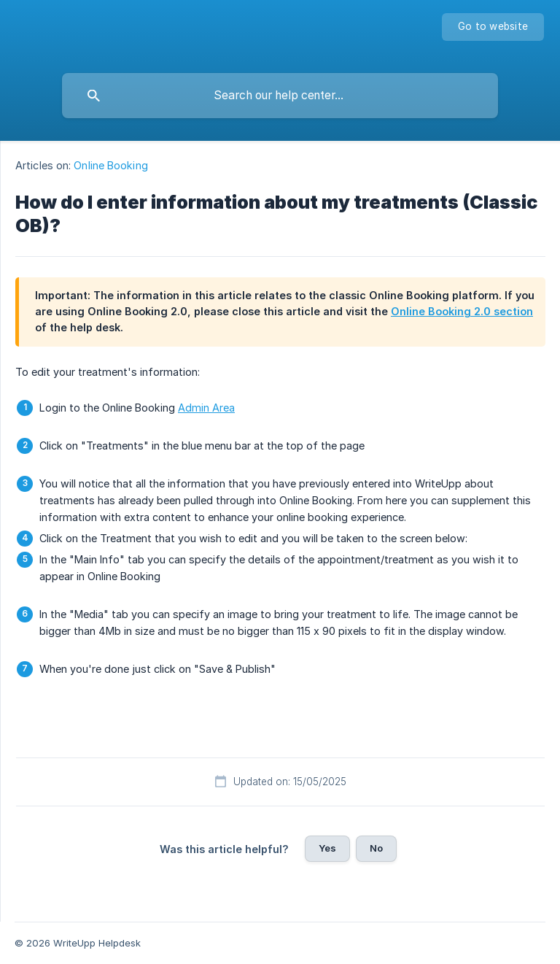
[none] (493, 27)
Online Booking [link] (110, 165)
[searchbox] (280, 96)
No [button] (376, 848)
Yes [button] (327, 848)
